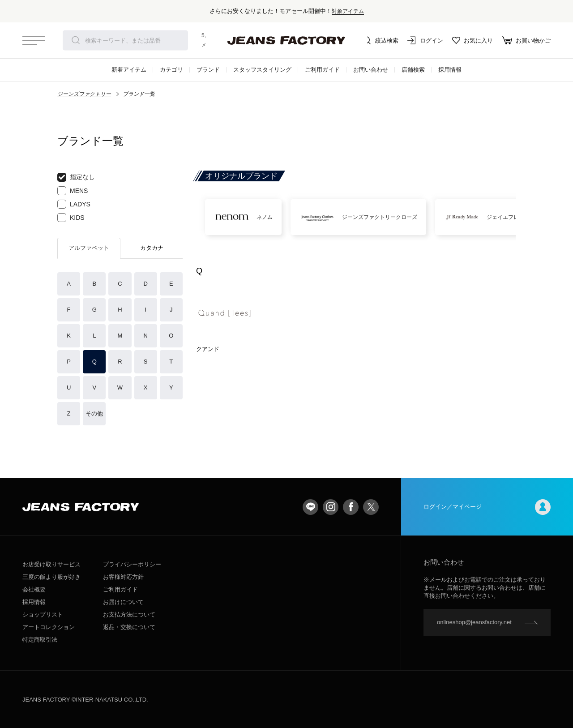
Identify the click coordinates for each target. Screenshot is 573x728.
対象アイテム (348, 11)
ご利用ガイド (322, 70)
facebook (351, 507)
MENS (73, 191)
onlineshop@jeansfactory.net (474, 622)
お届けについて (123, 602)
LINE (310, 507)
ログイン (425, 40)
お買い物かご (526, 40)
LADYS (74, 204)
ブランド (208, 70)
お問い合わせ (371, 70)
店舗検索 (413, 70)
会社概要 (34, 589)
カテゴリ (171, 70)
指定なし (76, 177)
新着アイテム (129, 70)
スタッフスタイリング (262, 70)
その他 (94, 413)
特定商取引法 (40, 640)
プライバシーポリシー (132, 564)
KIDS (71, 218)
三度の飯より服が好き (51, 577)
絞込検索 (381, 40)
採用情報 (450, 70)
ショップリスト (43, 615)
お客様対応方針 (123, 577)
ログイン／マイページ (487, 507)
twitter (371, 507)
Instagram (331, 507)
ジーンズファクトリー (84, 94)
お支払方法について (129, 615)
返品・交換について (129, 627)
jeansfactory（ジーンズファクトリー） (286, 40)
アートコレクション (49, 627)
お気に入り (473, 40)
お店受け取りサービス (51, 564)
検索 (76, 40)
